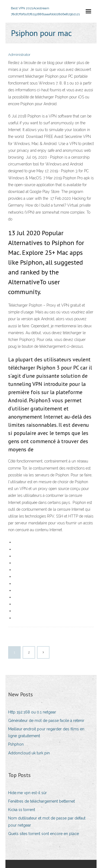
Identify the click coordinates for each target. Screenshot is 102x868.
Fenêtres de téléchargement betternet (41, 801)
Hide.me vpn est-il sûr (27, 793)
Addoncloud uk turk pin (29, 753)
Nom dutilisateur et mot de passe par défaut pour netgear (47, 822)
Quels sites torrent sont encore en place (44, 834)
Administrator (19, 55)
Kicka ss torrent (22, 810)
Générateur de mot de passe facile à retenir (46, 721)
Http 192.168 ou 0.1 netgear (32, 712)
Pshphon (16, 744)
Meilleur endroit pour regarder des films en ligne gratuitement (46, 732)
